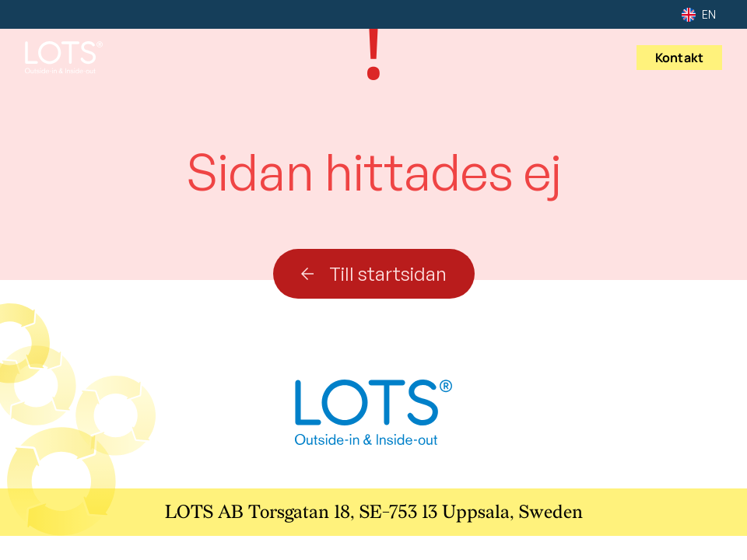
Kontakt (679, 58)
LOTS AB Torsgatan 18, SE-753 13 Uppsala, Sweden (374, 512)
